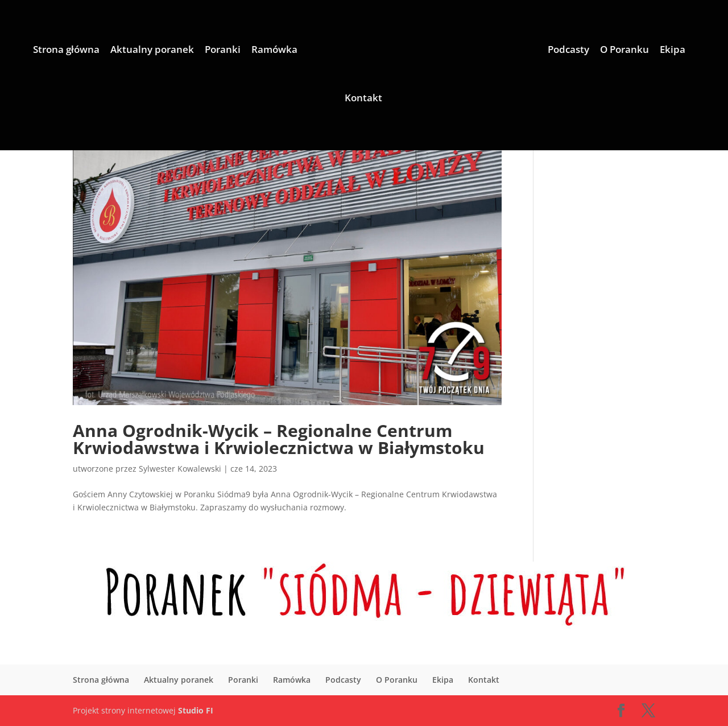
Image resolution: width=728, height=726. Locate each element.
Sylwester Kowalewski (180, 469)
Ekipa (673, 51)
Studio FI (196, 710)
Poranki (223, 51)
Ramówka (274, 51)
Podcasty (568, 51)
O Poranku (624, 51)
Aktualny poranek (152, 51)
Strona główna (66, 51)
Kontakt (363, 99)
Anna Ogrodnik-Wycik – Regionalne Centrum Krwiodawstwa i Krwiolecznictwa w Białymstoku (279, 439)
